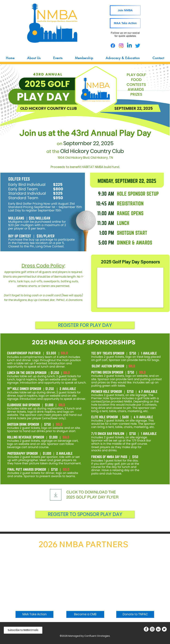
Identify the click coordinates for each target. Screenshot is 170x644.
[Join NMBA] (125, 10)
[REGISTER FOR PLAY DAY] (85, 325)
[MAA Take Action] (125, 23)
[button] (34, 58)
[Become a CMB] (85, 614)
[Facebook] (146, 629)
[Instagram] (152, 629)
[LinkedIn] (158, 629)
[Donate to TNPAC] (135, 614)
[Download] (56, 495)
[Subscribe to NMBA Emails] (23, 630)
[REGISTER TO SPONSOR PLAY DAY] (85, 514)
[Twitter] (164, 629)
